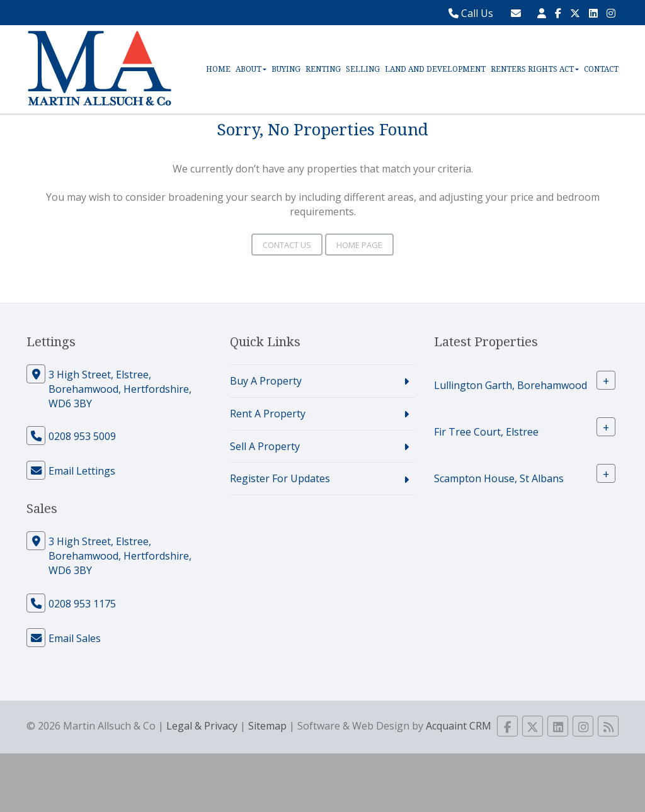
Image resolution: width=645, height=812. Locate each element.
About (251, 69)
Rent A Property (268, 414)
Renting (323, 69)
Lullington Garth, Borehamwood (511, 385)
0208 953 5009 (82, 436)
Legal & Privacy (202, 726)
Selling (363, 69)
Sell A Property (265, 446)
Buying (286, 69)
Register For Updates (280, 478)
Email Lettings (82, 471)
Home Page (359, 245)
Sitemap (267, 726)
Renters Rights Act (535, 69)
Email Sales (75, 638)
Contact (601, 69)
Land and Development (435, 69)
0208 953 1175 (82, 604)
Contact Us (287, 245)
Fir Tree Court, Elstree (486, 432)
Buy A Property (266, 381)
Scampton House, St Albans (499, 478)
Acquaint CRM (459, 726)
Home (218, 69)
